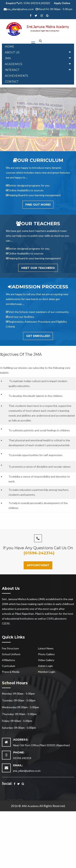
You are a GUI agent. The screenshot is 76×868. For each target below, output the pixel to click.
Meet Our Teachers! (38, 268)
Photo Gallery (46, 654)
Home (9, 47)
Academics (14, 64)
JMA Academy (30, 806)
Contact (12, 82)
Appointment (38, 565)
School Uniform (11, 654)
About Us (12, 52)
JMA (8, 58)
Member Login (47, 672)
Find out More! (38, 205)
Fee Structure (10, 648)
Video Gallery (46, 660)
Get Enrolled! (38, 336)
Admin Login (45, 666)
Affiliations (9, 660)
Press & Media (11, 672)
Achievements (16, 76)
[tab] (38, 52)
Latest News (46, 648)
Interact (12, 70)
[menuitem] (38, 47)
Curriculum (9, 666)
